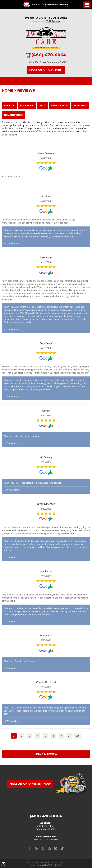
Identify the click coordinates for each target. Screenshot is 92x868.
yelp (42, 106)
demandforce (13, 115)
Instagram (56, 848)
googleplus (59, 106)
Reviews (26, 91)
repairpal (80, 106)
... (69, 736)
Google (36, 848)
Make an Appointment (46, 70)
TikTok (62, 848)
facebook (27, 106)
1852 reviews (53, 22)
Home (8, 91)
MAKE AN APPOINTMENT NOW (30, 784)
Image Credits (36, 865)
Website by (51, 865)
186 (78, 736)
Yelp (43, 848)
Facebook (30, 848)
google (9, 106)
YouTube (49, 848)
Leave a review (46, 754)
